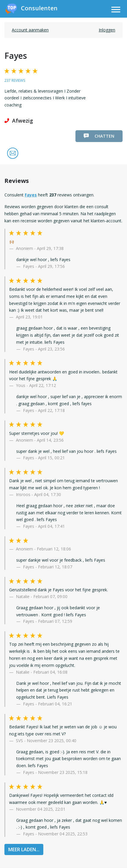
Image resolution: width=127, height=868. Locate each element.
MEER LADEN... (24, 849)
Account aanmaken (30, 30)
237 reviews (15, 80)
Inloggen (107, 30)
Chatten (99, 136)
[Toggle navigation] (116, 10)
